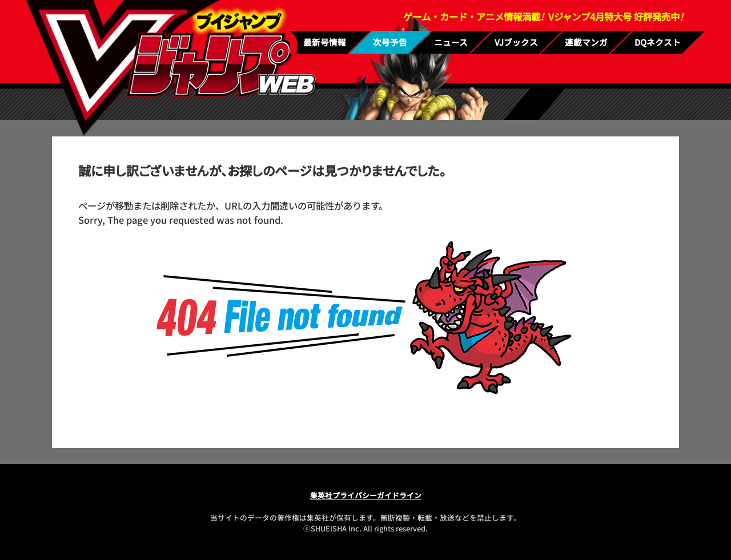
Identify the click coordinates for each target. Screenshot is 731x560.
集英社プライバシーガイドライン (366, 495)
